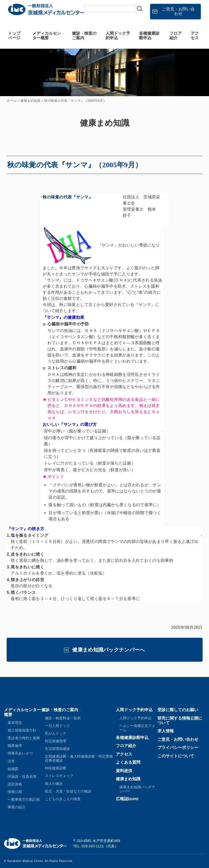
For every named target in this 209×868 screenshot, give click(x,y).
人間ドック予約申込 (118, 36)
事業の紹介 (17, 807)
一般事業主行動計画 (24, 799)
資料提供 (124, 771)
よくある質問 (128, 762)
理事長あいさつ (20, 753)
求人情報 (166, 731)
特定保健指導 (56, 741)
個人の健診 (54, 784)
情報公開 (15, 792)
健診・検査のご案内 (84, 36)
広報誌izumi (127, 799)
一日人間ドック (57, 726)
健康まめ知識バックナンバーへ (108, 650)
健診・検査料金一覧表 (63, 718)
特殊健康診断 (56, 768)
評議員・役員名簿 (22, 776)
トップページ (14, 36)
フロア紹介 (176, 36)
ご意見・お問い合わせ (178, 11)
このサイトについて (176, 756)
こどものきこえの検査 (63, 799)
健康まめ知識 (128, 779)
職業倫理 (15, 746)
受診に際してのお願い (178, 710)
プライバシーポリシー (178, 748)
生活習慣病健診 (57, 749)
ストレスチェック (59, 776)
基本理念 (15, 723)
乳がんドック (56, 733)
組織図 (13, 769)
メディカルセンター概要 (47, 36)
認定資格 (15, 784)
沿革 (11, 761)
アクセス (195, 36)
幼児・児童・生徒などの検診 (68, 791)
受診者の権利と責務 (24, 738)
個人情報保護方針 (22, 730)
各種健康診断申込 (149, 36)
